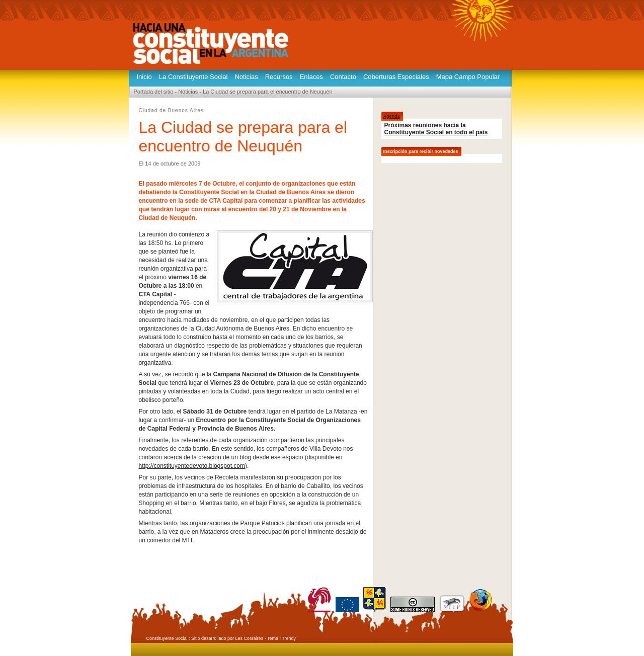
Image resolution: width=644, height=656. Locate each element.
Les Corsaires (250, 638)
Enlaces (311, 77)
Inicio (144, 77)
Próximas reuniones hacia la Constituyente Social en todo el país (436, 129)
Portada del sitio (154, 92)
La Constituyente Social (193, 77)
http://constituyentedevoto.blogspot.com (192, 466)
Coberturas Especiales (396, 77)
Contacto (343, 77)
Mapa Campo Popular (468, 77)
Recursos (279, 77)
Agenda (392, 116)
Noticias (246, 77)
